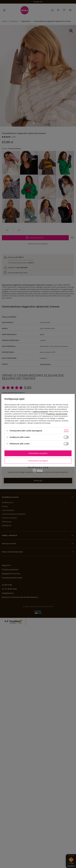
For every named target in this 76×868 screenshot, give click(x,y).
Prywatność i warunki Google (57, 414)
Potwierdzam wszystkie (38, 453)
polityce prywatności (40, 412)
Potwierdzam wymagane (38, 461)
